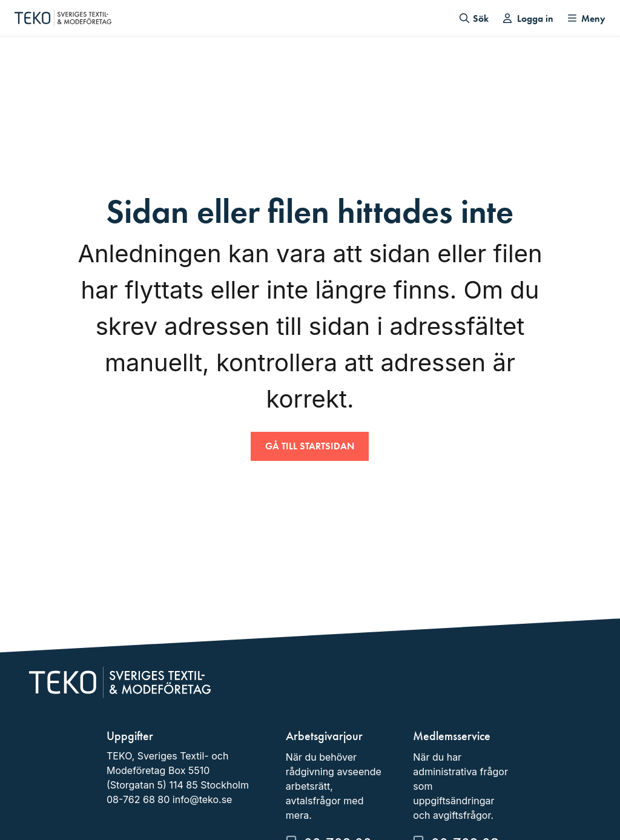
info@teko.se (203, 799)
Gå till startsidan (310, 446)
